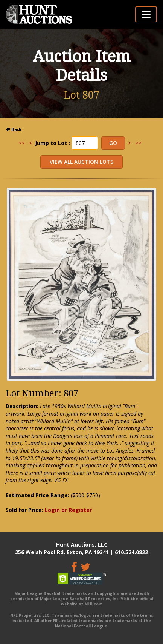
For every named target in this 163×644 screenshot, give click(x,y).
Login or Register (68, 510)
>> (139, 143)
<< (21, 143)
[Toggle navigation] (146, 14)
